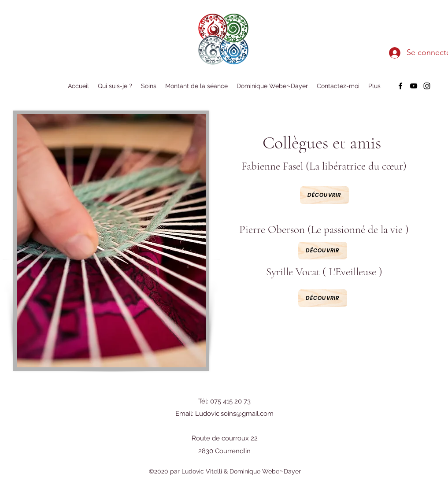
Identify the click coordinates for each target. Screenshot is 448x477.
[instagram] (427, 86)
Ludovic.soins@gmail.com (234, 414)
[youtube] (414, 86)
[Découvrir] (323, 298)
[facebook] (400, 86)
